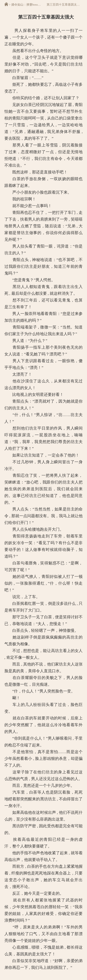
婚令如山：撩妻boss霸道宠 (29, 5)
